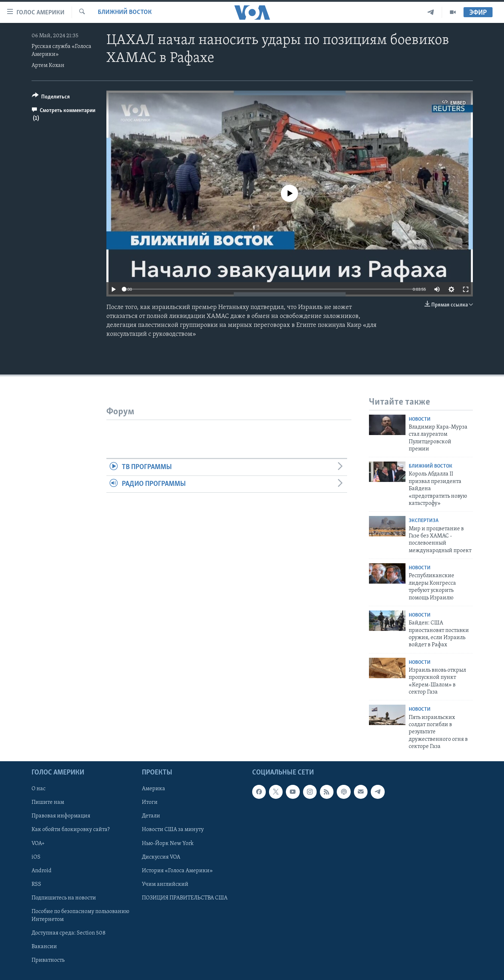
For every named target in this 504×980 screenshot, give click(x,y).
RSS (36, 884)
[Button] (51, 98)
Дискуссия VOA (161, 857)
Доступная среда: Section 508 (69, 933)
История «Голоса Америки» (177, 870)
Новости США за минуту (173, 830)
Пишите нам (48, 802)
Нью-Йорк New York (168, 843)
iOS (36, 857)
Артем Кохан (48, 66)
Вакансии (44, 946)
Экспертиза (424, 521)
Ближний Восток (125, 12)
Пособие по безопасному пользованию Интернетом (80, 915)
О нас (39, 789)
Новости (420, 419)
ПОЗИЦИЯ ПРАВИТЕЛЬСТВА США (185, 898)
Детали (151, 816)
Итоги (150, 802)
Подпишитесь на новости (64, 898)
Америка (153, 789)
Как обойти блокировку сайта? (71, 830)
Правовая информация (61, 816)
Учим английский (165, 884)
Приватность (48, 960)
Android (42, 870)
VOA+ (38, 843)
